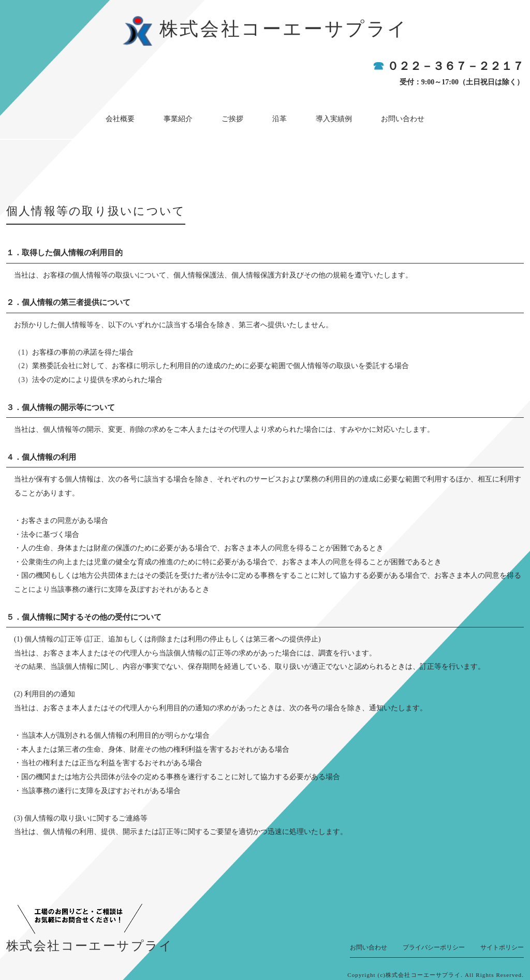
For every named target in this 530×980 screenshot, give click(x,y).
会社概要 (149, 116)
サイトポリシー (502, 942)
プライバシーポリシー (434, 942)
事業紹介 (195, 116)
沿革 (274, 116)
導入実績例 (317, 116)
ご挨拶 (238, 116)
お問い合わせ (374, 116)
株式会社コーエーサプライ (284, 29)
